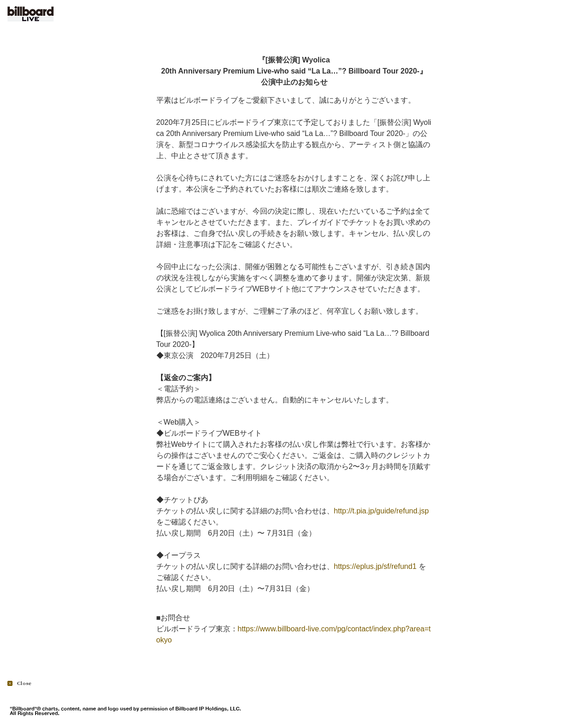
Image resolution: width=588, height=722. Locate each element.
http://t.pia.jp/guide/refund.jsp (381, 511)
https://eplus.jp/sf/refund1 (375, 566)
